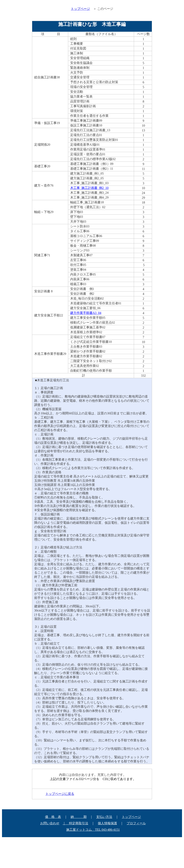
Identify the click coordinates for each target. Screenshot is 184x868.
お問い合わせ (50, 823)
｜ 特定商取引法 (75, 823)
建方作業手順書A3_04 (86, 313)
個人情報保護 (107, 823)
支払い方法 (104, 817)
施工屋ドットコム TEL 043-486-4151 (93, 830)
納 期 (79, 817)
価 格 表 (53, 817)
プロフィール (136, 823)
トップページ (131, 817)
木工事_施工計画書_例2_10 (89, 188)
